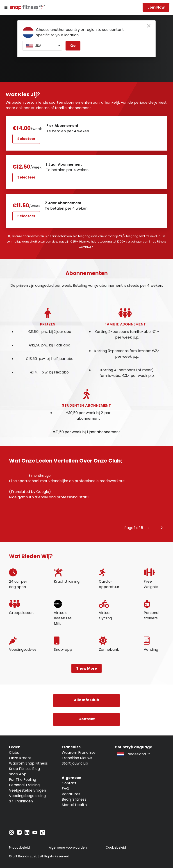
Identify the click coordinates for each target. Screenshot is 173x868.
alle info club (86, 700)
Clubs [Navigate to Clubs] (14, 752)
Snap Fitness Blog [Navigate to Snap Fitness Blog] (24, 769)
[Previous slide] (149, 528)
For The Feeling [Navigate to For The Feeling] (23, 780)
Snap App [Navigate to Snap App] (18, 774)
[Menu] (6, 7)
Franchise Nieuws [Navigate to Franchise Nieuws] (77, 758)
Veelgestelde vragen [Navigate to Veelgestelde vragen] (27, 790)
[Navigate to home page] (27, 8)
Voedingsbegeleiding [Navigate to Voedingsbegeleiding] (27, 796)
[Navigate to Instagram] (11, 834)
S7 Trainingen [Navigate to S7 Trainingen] (21, 801)
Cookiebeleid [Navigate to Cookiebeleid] (116, 847)
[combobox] (42, 46)
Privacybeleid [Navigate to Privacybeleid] (19, 847)
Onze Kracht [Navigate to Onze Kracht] (20, 758)
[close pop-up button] (149, 26)
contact (87, 719)
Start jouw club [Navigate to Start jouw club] (75, 763)
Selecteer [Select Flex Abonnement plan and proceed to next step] (26, 139)
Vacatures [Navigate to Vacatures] (71, 794)
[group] (86, 499)
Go (73, 46)
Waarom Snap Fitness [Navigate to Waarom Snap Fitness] (28, 763)
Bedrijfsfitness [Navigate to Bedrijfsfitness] (74, 799)
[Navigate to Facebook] (19, 834)
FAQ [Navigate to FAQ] (65, 789)
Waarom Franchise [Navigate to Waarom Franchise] (79, 752)
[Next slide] (162, 528)
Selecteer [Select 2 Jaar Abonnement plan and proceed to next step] (26, 216)
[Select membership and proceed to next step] (53, 133)
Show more (86, 668)
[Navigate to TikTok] (43, 834)
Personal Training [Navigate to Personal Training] (24, 785)
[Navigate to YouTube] (35, 834)
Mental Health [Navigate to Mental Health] (74, 805)
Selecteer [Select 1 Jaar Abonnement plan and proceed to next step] (26, 177)
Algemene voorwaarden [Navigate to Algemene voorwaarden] (68, 847)
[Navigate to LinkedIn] (27, 833)
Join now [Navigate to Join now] (156, 7)
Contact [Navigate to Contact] (69, 783)
